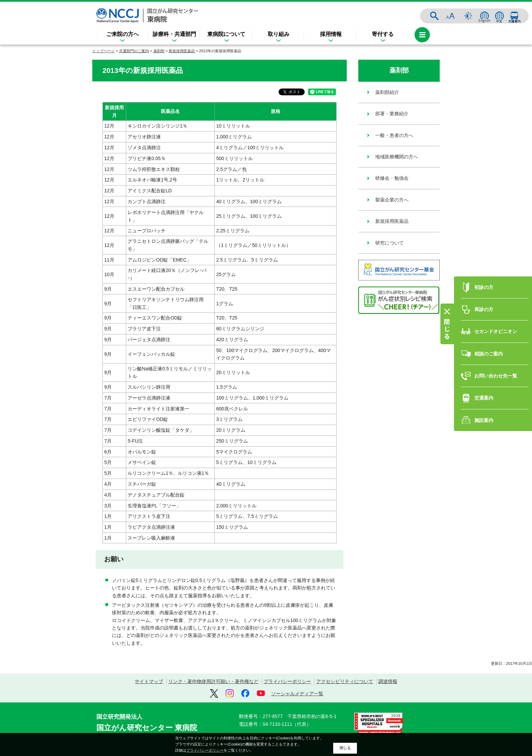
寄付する (383, 34)
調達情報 (388, 681)
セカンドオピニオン (496, 312)
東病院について (226, 34)
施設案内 (484, 401)
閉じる (345, 748)
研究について (389, 243)
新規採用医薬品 (182, 51)
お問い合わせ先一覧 (496, 356)
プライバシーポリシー (287, 681)
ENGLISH (484, 16)
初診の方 (484, 268)
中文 (499, 16)
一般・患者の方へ (394, 135)
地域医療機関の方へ (397, 157)
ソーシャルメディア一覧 (297, 694)
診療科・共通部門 (174, 34)
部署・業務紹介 (392, 114)
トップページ (103, 51)
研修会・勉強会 (392, 178)
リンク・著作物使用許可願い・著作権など (213, 681)
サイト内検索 (434, 16)
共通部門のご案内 (134, 51)
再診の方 (484, 290)
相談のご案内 (489, 334)
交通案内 (514, 16)
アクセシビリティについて (345, 681)
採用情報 (331, 34)
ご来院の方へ (122, 34)
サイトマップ (149, 681)
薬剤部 (159, 51)
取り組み (279, 34)
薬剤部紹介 (387, 92)
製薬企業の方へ (392, 200)
